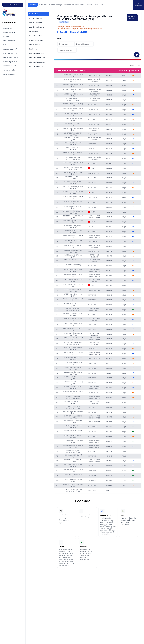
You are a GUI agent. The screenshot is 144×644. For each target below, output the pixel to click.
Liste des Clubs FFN (36, 18)
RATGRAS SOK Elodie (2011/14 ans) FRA (73, 212)
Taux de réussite (35, 45)
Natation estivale (86, 5)
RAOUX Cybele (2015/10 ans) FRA (73, 480)
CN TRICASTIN (92, 149)
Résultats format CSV (36, 66)
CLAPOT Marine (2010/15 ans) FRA (73, 105)
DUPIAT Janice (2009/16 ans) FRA (73, 119)
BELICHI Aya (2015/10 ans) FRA (73, 456)
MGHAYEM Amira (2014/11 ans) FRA (73, 461)
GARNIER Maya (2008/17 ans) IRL (73, 95)
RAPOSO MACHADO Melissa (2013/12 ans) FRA (73, 344)
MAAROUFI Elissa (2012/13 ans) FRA (73, 422)
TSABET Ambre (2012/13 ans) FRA (73, 295)
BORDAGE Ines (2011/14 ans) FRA (73, 402)
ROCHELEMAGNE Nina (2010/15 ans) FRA (73, 310)
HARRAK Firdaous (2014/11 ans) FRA (73, 417)
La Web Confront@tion (11, 57)
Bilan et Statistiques (36, 40)
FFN (102, 5)
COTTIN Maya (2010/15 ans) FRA (73, 197)
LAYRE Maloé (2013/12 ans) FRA (73, 246)
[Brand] (13, 13)
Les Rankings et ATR (10, 32)
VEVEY (91, 168)
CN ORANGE (92, 183)
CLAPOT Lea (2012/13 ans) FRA (73, 266)
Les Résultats (8, 28)
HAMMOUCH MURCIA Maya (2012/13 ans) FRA (73, 490)
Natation (33, 5)
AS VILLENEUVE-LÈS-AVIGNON (95, 80)
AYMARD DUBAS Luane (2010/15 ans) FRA (73, 407)
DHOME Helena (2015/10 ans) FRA (73, 412)
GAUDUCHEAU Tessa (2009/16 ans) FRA (73, 188)
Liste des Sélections (36, 23)
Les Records (7, 36)
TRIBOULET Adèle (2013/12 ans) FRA (73, 334)
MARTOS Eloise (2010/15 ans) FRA (73, 305)
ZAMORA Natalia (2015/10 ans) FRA (73, 427)
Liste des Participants (36, 27)
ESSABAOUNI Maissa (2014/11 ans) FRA (73, 446)
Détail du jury (34, 49)
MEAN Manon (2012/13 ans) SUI (73, 285)
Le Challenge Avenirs (10, 62)
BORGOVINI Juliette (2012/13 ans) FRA (73, 290)
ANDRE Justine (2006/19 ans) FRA (73, 173)
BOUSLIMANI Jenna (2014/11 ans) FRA (73, 368)
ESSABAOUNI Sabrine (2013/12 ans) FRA (73, 397)
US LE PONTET (92, 119)
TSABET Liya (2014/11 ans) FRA (73, 324)
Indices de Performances (12, 45)
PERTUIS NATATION (94, 75)
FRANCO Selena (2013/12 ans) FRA (73, 485)
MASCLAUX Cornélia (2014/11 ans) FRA (73, 314)
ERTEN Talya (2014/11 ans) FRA (73, 363)
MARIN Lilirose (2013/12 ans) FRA (73, 280)
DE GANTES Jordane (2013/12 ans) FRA (73, 358)
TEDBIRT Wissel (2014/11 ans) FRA (73, 441)
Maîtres (97, 5)
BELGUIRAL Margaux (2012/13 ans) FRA (73, 158)
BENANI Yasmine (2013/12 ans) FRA (73, 232)
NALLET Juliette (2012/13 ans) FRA (73, 163)
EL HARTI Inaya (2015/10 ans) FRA (73, 471)
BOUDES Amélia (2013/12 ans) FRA (73, 217)
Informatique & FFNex (11, 66)
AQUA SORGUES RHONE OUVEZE (95, 217)
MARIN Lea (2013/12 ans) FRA (73, 319)
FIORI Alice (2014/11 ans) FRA (73, 275)
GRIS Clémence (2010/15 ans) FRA (73, 383)
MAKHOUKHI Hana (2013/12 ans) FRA (73, 436)
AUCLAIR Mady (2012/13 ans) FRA (73, 378)
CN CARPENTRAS (93, 85)
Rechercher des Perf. (10, 49)
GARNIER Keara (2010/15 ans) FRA (73, 129)
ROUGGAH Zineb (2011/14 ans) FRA (73, 144)
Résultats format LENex (37, 62)
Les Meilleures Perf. (36, 36)
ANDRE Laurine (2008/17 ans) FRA (73, 85)
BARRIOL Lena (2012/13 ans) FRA (73, 256)
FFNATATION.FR (12, 5)
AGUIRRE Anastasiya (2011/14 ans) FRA (73, 193)
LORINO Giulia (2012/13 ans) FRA (73, 207)
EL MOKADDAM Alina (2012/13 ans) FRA (73, 451)
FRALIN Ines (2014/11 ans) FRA (73, 475)
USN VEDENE (92, 105)
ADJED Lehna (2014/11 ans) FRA (73, 354)
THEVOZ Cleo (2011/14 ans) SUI (73, 222)
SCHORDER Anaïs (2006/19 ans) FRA (73, 134)
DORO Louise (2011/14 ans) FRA (73, 300)
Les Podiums (33, 31)
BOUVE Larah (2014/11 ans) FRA (73, 329)
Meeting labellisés (9, 74)
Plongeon (67, 5)
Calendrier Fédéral (9, 70)
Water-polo (43, 5)
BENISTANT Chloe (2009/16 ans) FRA (73, 183)
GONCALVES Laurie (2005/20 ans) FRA (73, 80)
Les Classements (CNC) (11, 53)
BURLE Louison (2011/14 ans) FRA (73, 75)
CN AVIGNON (92, 144)
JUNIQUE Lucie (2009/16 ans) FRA (73, 114)
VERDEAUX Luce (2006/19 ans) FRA (73, 153)
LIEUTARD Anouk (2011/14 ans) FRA (73, 241)
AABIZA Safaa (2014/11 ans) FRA (73, 339)
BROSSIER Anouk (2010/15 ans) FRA (73, 251)
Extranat (138, 5)
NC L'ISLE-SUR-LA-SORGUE (95, 95)
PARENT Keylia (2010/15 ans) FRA (73, 139)
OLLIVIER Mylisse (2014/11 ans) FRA (73, 388)
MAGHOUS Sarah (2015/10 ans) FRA (73, 466)
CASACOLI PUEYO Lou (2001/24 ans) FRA (73, 100)
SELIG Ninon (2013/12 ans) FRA (73, 202)
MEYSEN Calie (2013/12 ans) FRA (73, 393)
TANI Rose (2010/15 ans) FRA (73, 124)
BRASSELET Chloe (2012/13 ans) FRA (73, 349)
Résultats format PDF (36, 53)
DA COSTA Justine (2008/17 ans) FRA (73, 271)
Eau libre (75, 5)
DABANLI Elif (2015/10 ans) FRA (73, 432)
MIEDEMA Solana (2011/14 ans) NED (73, 168)
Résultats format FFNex (37, 58)
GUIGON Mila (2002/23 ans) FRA (73, 236)
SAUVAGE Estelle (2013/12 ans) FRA (73, 149)
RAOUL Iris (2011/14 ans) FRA (73, 261)
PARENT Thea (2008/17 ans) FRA (73, 90)
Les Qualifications (9, 41)
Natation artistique (56, 5)
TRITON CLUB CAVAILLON (95, 256)
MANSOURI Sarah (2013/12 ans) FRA (73, 227)
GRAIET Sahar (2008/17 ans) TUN (73, 110)
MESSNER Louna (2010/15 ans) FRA (73, 178)
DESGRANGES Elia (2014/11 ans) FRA (73, 373)
